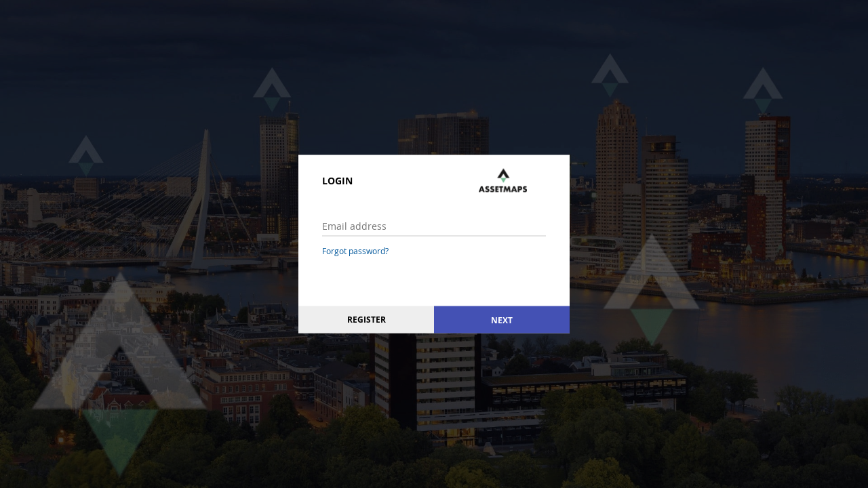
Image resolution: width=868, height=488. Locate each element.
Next (502, 320)
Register (367, 320)
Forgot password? (355, 251)
